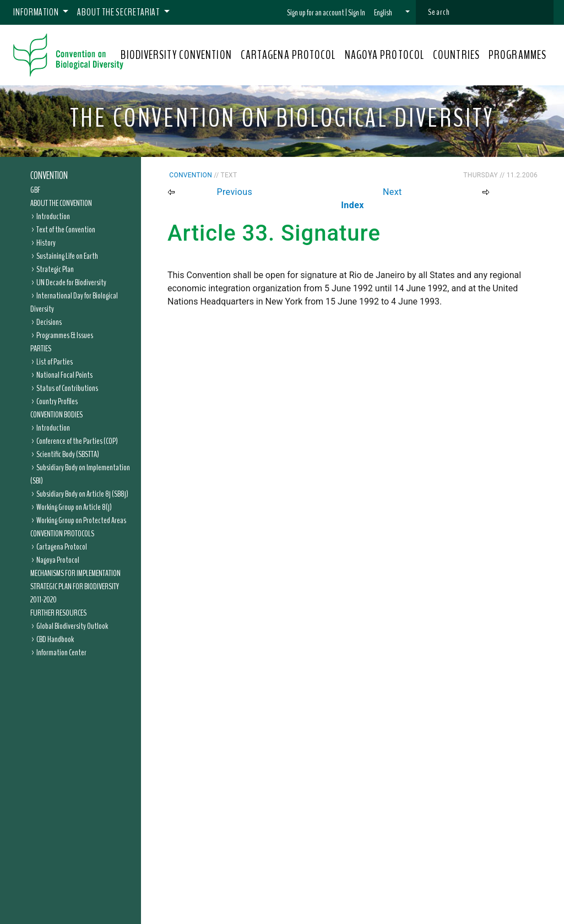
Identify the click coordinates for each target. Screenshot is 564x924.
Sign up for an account (316, 13)
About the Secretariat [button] (119, 12)
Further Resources (58, 613)
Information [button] (37, 12)
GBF (35, 190)
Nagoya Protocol (58, 560)
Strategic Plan (55, 269)
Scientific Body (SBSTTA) (68, 454)
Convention (49, 176)
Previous (234, 192)
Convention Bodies (56, 415)
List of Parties (55, 362)
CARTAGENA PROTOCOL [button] (288, 55)
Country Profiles (57, 401)
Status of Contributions (67, 388)
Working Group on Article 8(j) (74, 507)
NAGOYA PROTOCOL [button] (385, 55)
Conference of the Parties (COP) (77, 441)
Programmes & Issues (65, 335)
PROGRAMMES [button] (517, 55)
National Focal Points (64, 375)
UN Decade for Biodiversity (71, 282)
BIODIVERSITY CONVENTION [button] (176, 55)
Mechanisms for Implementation (75, 573)
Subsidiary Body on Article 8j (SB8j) (82, 494)
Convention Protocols (62, 534)
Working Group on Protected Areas (81, 520)
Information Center (61, 653)
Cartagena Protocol (62, 547)
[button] (392, 13)
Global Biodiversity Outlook (72, 626)
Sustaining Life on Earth (67, 256)
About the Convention (61, 203)
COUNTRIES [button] (456, 55)
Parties (41, 349)
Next (392, 192)
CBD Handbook (55, 639)
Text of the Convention (66, 230)
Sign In (357, 13)
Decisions (49, 322)
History (46, 243)
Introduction (53, 216)
